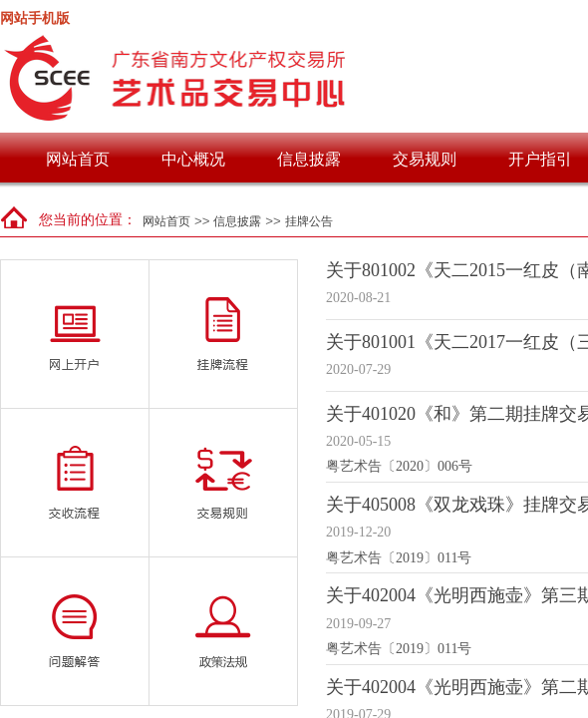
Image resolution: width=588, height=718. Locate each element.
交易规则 (425, 159)
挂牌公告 (309, 221)
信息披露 (309, 159)
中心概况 (193, 159)
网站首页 (78, 159)
